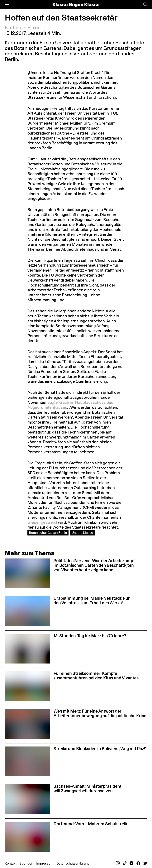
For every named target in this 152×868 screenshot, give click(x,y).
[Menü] (7, 5)
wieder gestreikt (42, 522)
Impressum (45, 863)
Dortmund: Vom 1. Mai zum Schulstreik (90, 824)
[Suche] (145, 5)
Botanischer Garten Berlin (48, 533)
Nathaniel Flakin (23, 28)
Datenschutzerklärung (73, 863)
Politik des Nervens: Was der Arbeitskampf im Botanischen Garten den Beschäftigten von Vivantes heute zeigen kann (94, 565)
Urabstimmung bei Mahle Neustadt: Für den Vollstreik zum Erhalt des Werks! (92, 600)
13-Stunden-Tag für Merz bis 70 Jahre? (90, 636)
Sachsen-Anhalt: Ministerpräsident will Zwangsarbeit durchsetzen (88, 788)
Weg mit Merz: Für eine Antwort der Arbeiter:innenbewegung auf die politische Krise (100, 713)
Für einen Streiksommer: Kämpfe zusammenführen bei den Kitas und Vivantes (96, 676)
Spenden (26, 863)
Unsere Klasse (82, 533)
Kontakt (11, 863)
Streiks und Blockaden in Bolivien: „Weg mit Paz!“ (100, 749)
